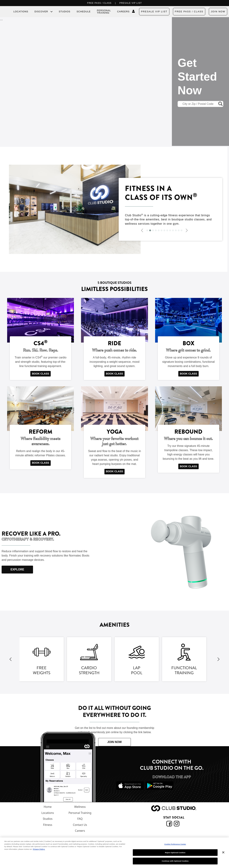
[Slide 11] (176, 230)
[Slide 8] (167, 230)
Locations (21, 12)
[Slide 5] (159, 230)
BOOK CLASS (41, 374)
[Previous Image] (142, 230)
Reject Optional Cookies (175, 853)
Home (48, 807)
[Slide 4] (156, 230)
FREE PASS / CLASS (99, 3)
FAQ (80, 819)
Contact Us (80, 825)
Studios (65, 12)
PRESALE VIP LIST (131, 3)
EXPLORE (17, 569)
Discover (41, 12)
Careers (123, 12)
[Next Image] (187, 230)
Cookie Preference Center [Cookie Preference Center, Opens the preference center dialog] (175, 844)
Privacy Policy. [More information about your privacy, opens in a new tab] (39, 849)
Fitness (48, 825)
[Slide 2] (150, 230)
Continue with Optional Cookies (175, 861)
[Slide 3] (153, 230)
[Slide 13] (182, 230)
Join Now (218, 12)
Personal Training (104, 12)
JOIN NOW (114, 742)
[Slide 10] (173, 230)
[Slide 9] (170, 230)
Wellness (80, 807)
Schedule (84, 12)
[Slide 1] (147, 230)
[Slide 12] (179, 230)
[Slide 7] (164, 230)
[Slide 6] (162, 230)
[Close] (223, 852)
